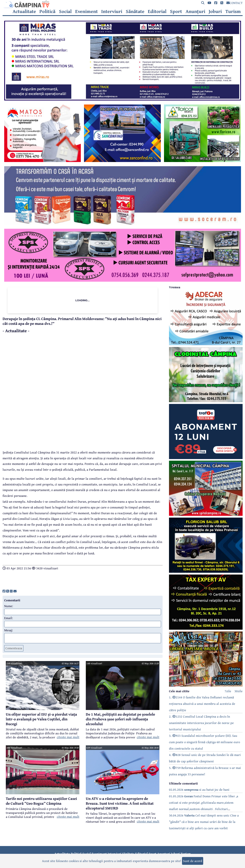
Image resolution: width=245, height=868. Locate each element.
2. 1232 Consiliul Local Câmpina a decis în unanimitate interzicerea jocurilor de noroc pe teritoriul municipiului (201, 723)
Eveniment (86, 11)
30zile (238, 691)
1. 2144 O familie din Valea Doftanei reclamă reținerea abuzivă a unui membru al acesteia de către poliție (202, 704)
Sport (176, 11)
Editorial (157, 11)
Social (65, 11)
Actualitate (24, 11)
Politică (47, 11)
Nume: (9, 606)
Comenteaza (14, 648)
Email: (8, 618)
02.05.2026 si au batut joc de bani (199, 789)
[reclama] (123, 99)
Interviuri (112, 11)
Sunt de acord (193, 861)
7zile (228, 691)
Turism (233, 11)
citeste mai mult (68, 737)
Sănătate (135, 11)
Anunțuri (195, 11)
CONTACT (234, 3)
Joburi (215, 11)
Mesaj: (8, 630)
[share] (4, 591)
